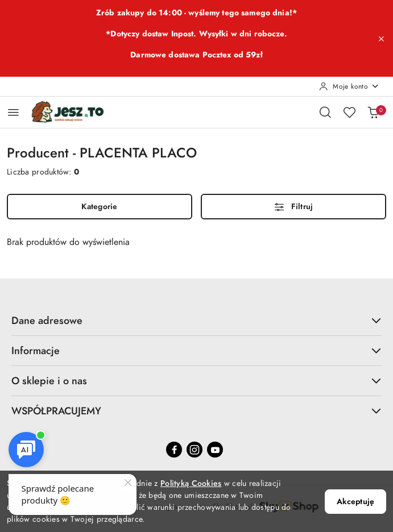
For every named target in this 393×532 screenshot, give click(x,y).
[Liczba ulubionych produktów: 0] (349, 112)
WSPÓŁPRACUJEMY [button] (196, 411)
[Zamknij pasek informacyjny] (381, 39)
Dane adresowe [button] (196, 320)
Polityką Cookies (191, 483)
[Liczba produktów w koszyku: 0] (373, 112)
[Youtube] (215, 450)
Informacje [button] (196, 350)
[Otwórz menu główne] (13, 112)
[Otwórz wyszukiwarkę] (325, 112)
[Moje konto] (349, 86)
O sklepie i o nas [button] (196, 381)
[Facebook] (174, 450)
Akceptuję (355, 502)
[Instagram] (195, 450)
